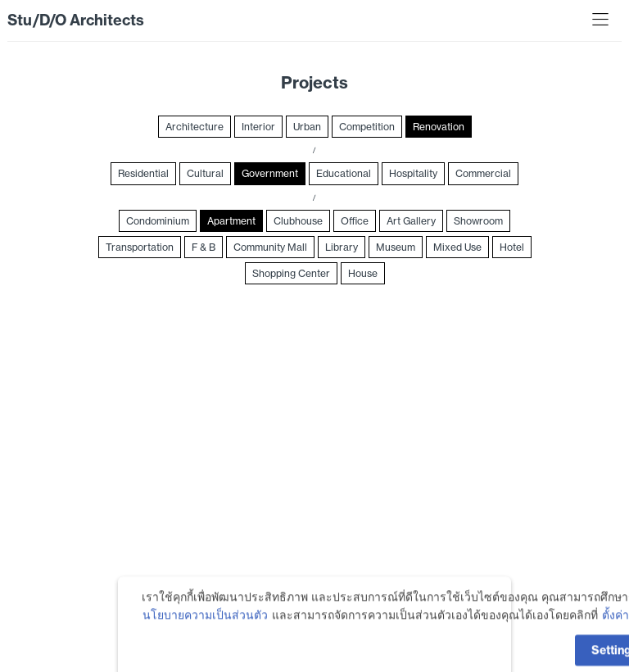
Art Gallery (411, 221)
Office (355, 221)
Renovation (439, 127)
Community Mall (270, 247)
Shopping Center (291, 273)
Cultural (205, 173)
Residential (143, 173)
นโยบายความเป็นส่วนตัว (205, 633)
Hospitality (413, 173)
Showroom (478, 221)
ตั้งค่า (615, 633)
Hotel (512, 247)
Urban (307, 127)
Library (342, 247)
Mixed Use (457, 247)
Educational (344, 173)
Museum (396, 247)
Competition (367, 127)
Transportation (140, 247)
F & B (204, 247)
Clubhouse (298, 221)
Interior (258, 127)
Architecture (195, 127)
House (363, 273)
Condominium (158, 221)
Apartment (231, 221)
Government (270, 173)
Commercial (483, 173)
